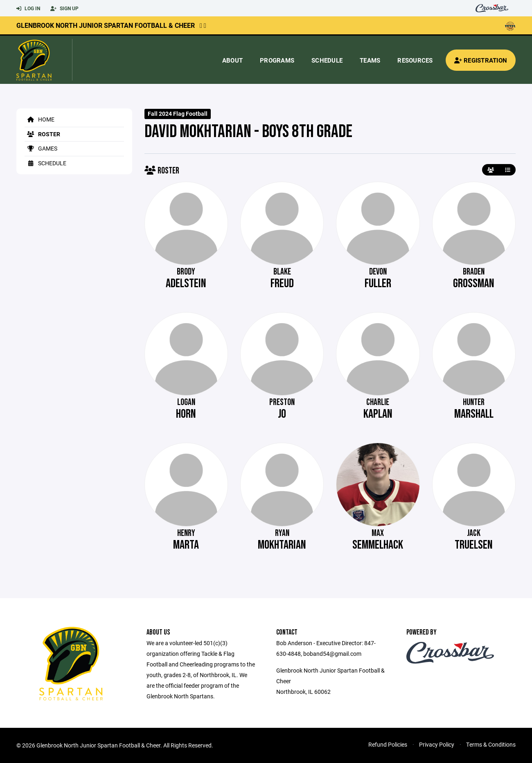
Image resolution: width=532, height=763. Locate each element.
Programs (277, 60)
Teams (370, 60)
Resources (415, 60)
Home (39, 119)
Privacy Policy (437, 744)
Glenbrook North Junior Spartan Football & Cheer (106, 25)
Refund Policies (388, 744)
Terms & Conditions (491, 744)
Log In (28, 9)
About (232, 60)
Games (41, 148)
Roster (42, 134)
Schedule (327, 60)
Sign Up (64, 9)
